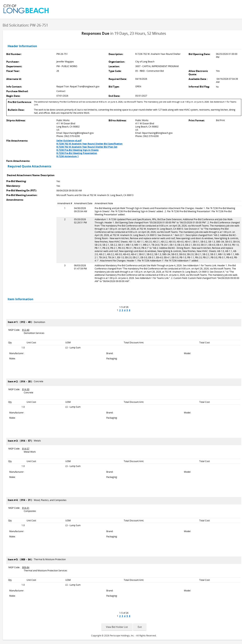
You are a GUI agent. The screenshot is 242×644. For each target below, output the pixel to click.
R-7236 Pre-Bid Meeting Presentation (77, 153)
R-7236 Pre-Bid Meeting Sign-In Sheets (77, 150)
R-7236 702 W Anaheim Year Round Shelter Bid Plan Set (87, 147)
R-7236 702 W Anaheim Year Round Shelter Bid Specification (89, 144)
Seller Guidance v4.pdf (69, 141)
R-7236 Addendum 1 (68, 156)
